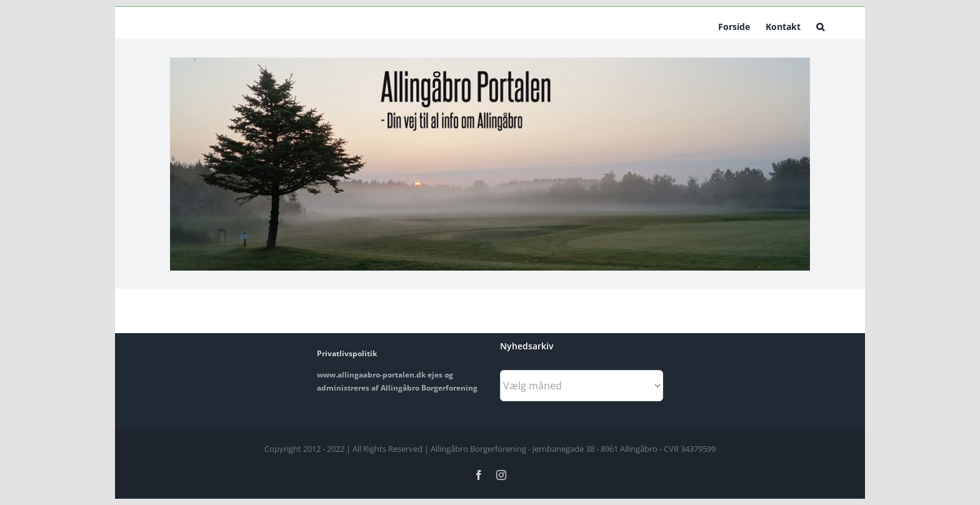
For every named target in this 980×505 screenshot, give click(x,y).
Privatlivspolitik (347, 353)
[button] (820, 26)
